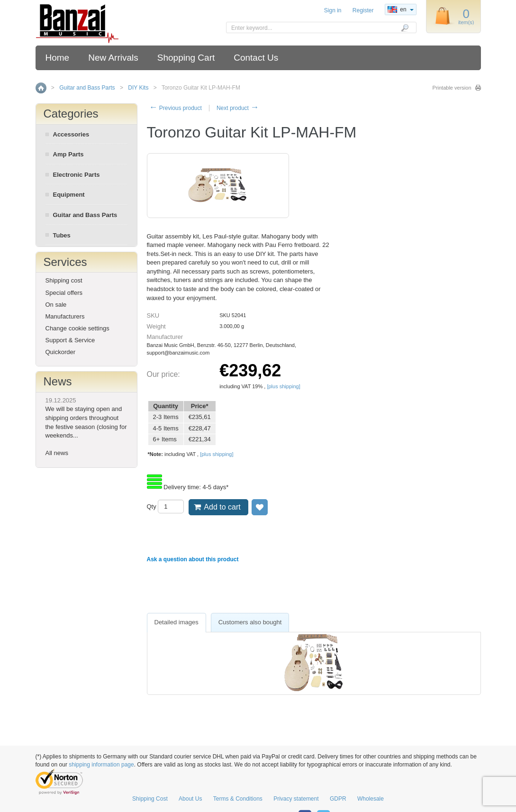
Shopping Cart (186, 58)
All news (57, 453)
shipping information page (101, 765)
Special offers (64, 293)
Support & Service (70, 340)
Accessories (71, 134)
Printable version (452, 88)
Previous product (176, 108)
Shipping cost (64, 280)
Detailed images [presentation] (177, 622)
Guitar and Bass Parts (87, 88)
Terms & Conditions (238, 799)
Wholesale (371, 799)
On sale (56, 305)
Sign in (333, 10)
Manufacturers (65, 316)
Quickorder (61, 352)
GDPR (338, 799)
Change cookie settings (77, 328)
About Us (190, 799)
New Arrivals (113, 58)
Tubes (62, 235)
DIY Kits (138, 88)
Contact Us (256, 58)
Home (58, 58)
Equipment (69, 195)
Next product (238, 108)
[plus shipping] (283, 386)
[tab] (177, 623)
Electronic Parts (77, 175)
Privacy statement (296, 799)
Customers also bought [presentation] (250, 622)
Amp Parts (68, 154)
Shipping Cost (150, 799)
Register (363, 10)
